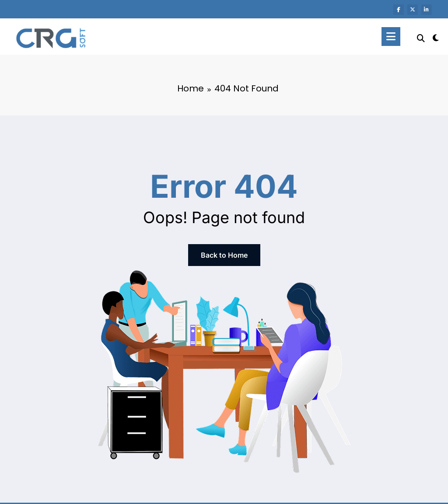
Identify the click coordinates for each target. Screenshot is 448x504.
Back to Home (224, 255)
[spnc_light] (436, 37)
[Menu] (391, 37)
